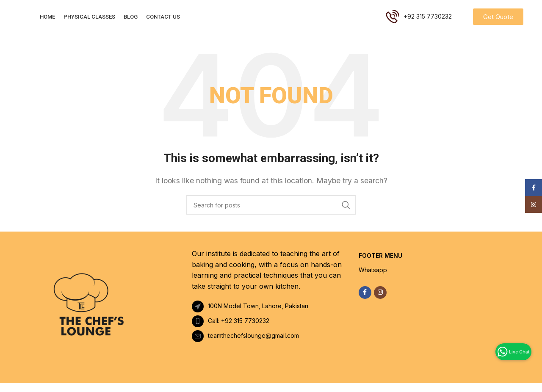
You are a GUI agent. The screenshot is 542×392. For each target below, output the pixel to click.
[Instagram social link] (380, 301)
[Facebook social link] (365, 301)
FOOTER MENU (380, 264)
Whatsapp (373, 279)
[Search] (271, 214)
